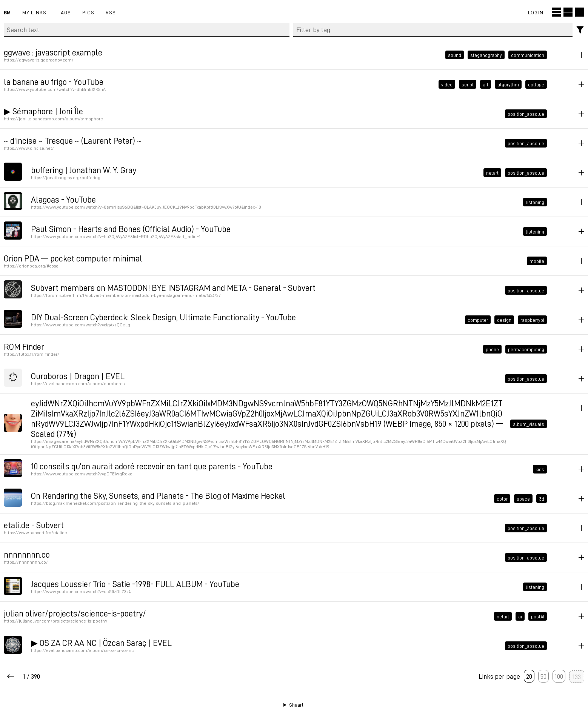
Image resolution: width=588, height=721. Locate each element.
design (504, 320)
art (486, 84)
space (523, 498)
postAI (538, 616)
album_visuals (529, 424)
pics (88, 12)
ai (520, 616)
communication (528, 55)
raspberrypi (532, 320)
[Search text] (147, 30)
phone (492, 349)
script (468, 84)
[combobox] (433, 30)
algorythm (508, 84)
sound (455, 55)
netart (492, 172)
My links (35, 12)
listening (535, 202)
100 (559, 676)
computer (478, 320)
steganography (486, 55)
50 (543, 676)
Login (536, 12)
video (447, 84)
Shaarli (297, 705)
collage (536, 84)
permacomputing (526, 349)
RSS (111, 12)
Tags (64, 12)
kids (540, 469)
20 (529, 676)
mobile (537, 261)
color (502, 498)
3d (542, 498)
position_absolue (526, 114)
